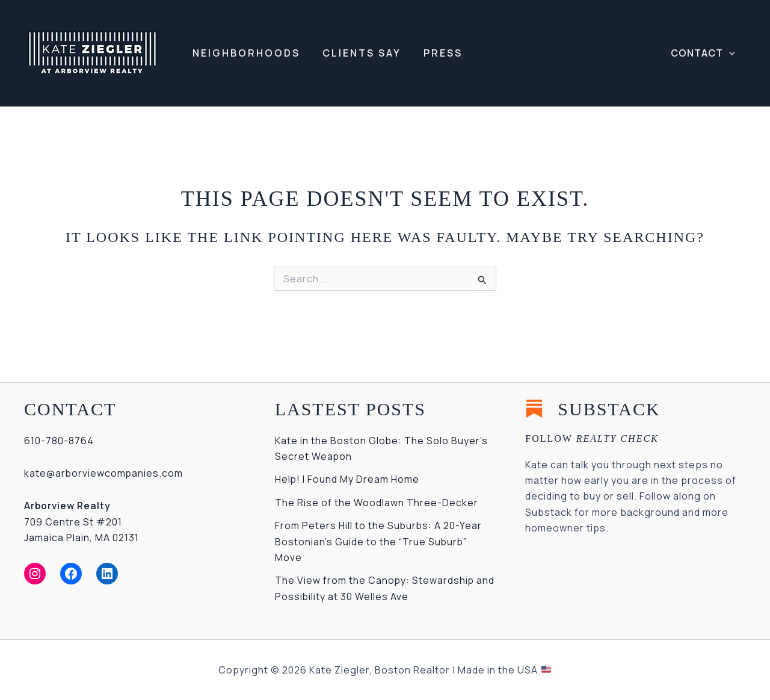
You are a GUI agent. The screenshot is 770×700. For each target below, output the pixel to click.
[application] (730, 54)
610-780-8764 (59, 441)
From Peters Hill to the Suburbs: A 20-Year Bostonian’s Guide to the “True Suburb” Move (379, 541)
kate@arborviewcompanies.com (104, 473)
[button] (704, 54)
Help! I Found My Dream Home (347, 479)
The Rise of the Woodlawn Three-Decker (377, 503)
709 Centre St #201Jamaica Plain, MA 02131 (82, 522)
